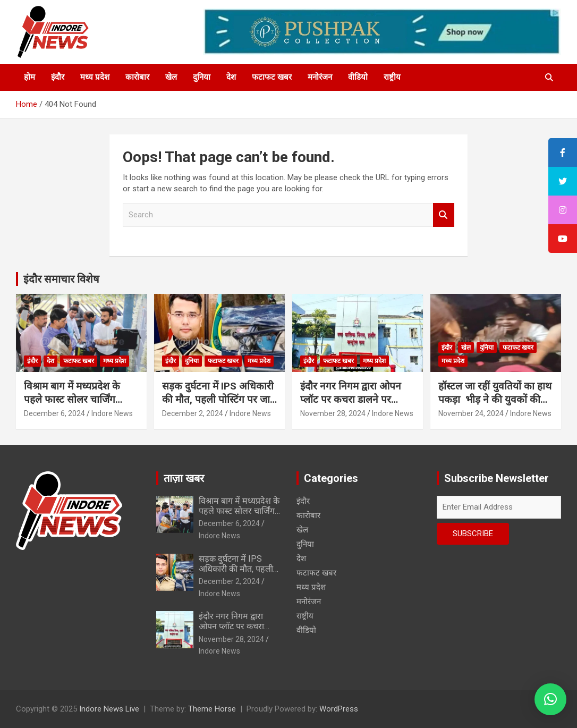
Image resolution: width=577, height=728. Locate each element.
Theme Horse (212, 709)
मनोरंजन (320, 77)
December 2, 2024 (193, 413)
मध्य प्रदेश (95, 77)
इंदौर (58, 77)
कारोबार (137, 77)
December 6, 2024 (54, 413)
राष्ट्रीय (392, 77)
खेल (171, 77)
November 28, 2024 (333, 413)
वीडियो (358, 77)
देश (231, 77)
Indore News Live (109, 709)
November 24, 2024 (471, 413)
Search (444, 215)
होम (29, 77)
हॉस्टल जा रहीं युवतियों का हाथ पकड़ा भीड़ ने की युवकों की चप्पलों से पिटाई (495, 399)
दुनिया (202, 77)
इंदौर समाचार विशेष (61, 279)
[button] (550, 699)
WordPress (339, 709)
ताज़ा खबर (184, 478)
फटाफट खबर (272, 77)
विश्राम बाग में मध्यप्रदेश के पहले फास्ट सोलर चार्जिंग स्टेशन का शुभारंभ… (72, 399)
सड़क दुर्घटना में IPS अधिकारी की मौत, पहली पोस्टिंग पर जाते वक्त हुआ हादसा (219, 399)
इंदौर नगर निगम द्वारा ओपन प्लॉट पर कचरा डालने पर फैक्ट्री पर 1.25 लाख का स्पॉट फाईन (356, 406)
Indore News (112, 413)
